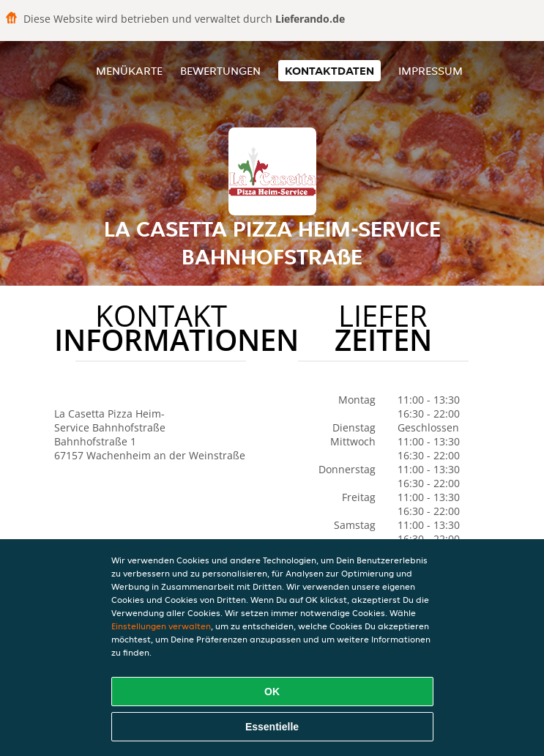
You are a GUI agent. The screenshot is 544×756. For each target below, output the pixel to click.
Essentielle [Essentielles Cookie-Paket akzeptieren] (272, 727)
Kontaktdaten (329, 71)
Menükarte (129, 71)
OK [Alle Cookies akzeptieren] (272, 692)
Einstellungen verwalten (161, 626)
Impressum (431, 71)
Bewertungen (220, 71)
